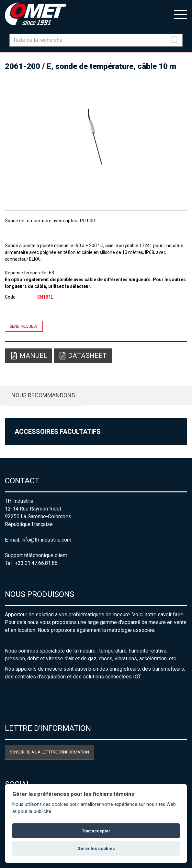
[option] (96, 138)
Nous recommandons (43, 395)
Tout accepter (96, 831)
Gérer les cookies (96, 848)
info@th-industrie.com (46, 540)
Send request (24, 326)
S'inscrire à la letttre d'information (50, 752)
